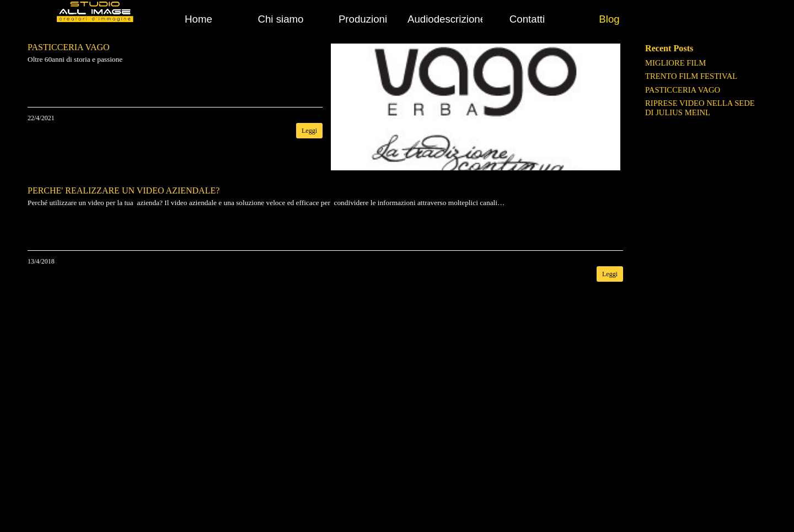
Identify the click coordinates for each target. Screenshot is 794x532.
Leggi (309, 131)
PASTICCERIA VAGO (683, 90)
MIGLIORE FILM (675, 63)
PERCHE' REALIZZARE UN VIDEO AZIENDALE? (124, 190)
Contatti (527, 19)
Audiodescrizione (447, 19)
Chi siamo (281, 19)
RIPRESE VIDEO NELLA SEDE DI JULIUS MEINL (700, 108)
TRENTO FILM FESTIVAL (691, 76)
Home (198, 19)
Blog (609, 19)
